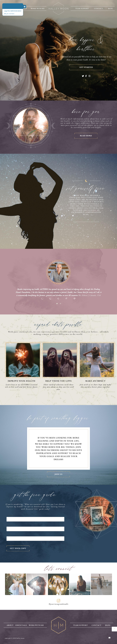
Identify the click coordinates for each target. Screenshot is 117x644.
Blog (111, 9)
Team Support (82, 9)
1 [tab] (57, 304)
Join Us (58, 474)
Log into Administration (13, 11)
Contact (99, 9)
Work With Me (38, 9)
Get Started (86, 67)
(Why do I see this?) (9, 14)
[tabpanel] (58, 280)
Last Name (10, 525)
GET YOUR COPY (18, 548)
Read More (86, 136)
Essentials (21, 625)
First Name (11, 515)
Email (9, 535)
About (10, 625)
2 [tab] (60, 304)
